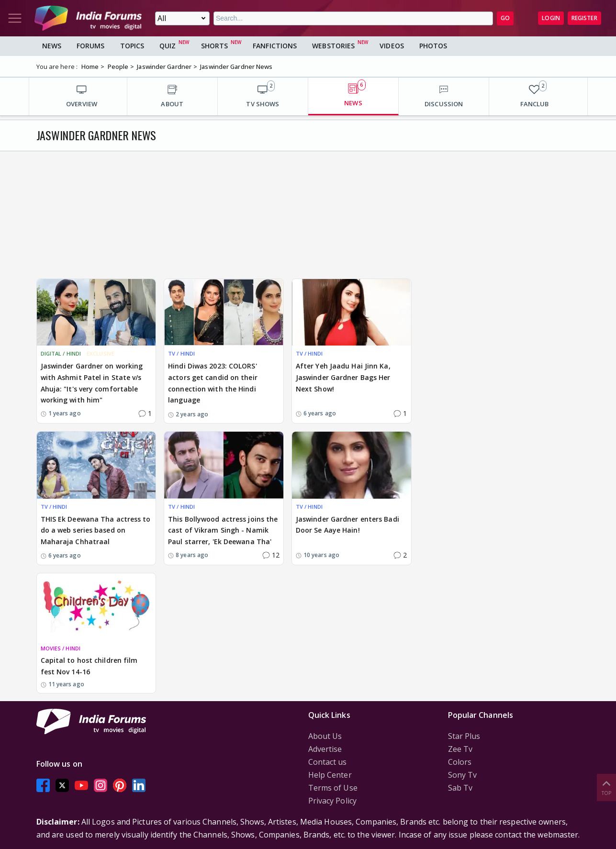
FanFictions (275, 46)
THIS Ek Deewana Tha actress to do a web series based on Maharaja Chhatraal (96, 531)
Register (584, 18)
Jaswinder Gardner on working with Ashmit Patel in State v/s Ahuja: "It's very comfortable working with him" (92, 383)
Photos (433, 46)
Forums (91, 46)
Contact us (328, 762)
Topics (132, 46)
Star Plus (464, 736)
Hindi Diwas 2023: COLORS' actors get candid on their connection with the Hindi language (213, 383)
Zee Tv (460, 749)
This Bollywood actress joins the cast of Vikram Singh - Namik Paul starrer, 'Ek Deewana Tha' (223, 531)
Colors (460, 762)
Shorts (215, 46)
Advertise (325, 749)
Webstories (333, 46)
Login (551, 18)
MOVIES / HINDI (61, 648)
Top (606, 787)
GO (505, 18)
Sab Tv (460, 788)
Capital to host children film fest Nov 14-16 (89, 666)
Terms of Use (333, 788)
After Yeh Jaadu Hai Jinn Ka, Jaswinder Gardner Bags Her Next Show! (343, 377)
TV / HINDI (181, 353)
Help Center (330, 775)
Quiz (168, 46)
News (52, 46)
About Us (325, 736)
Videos (392, 46)
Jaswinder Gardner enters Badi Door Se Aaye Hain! (347, 525)
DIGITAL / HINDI (61, 353)
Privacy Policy (332, 801)
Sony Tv (463, 775)
